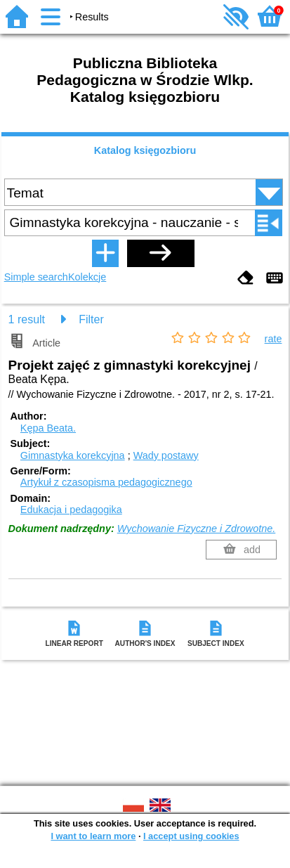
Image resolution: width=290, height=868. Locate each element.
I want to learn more (93, 836)
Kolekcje (87, 277)
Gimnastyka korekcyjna (73, 455)
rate (273, 339)
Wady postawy (166, 455)
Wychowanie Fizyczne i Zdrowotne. (197, 529)
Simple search (36, 277)
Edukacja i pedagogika (71, 510)
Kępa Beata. (48, 428)
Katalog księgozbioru (145, 150)
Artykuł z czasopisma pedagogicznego (106, 482)
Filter (91, 319)
